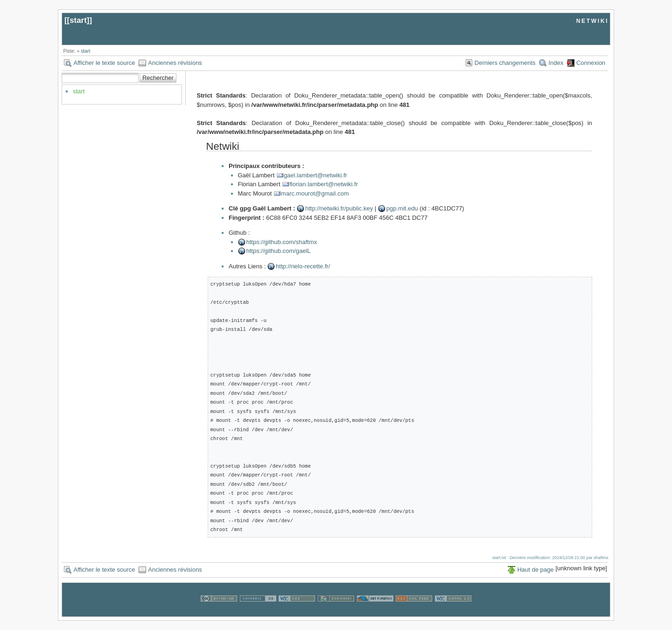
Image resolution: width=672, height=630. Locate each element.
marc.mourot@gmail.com (315, 193)
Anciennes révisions (175, 63)
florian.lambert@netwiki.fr (324, 184)
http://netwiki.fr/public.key (339, 208)
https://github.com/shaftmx (282, 242)
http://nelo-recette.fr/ (303, 266)
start (78, 20)
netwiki (592, 20)
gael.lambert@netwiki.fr (315, 175)
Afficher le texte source (104, 63)
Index (556, 63)
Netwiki (223, 146)
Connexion (591, 63)
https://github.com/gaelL (279, 251)
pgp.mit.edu (402, 208)
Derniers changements (505, 63)
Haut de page (535, 570)
